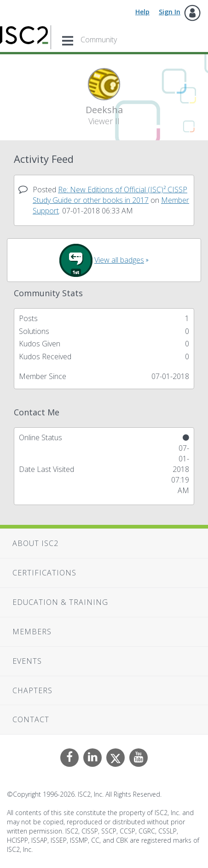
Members (32, 632)
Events (27, 661)
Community (99, 40)
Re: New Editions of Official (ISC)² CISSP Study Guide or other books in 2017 (110, 195)
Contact (31, 719)
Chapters (32, 690)
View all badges (119, 260)
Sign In (170, 12)
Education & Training (60, 602)
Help (142, 12)
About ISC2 (35, 543)
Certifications (44, 573)
